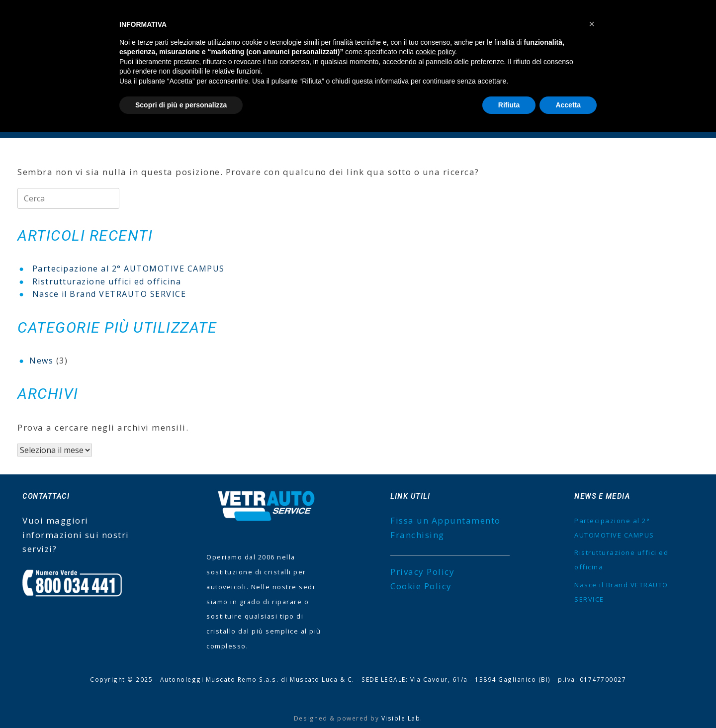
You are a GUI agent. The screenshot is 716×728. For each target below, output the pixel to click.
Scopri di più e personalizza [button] (181, 105)
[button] (592, 24)
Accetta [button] (568, 105)
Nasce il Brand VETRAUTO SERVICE (109, 294)
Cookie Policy (421, 586)
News (41, 361)
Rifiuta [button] (509, 105)
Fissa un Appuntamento (446, 520)
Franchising (417, 535)
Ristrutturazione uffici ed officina (107, 281)
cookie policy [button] (435, 52)
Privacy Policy (422, 572)
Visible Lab (401, 718)
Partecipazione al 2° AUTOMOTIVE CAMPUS (129, 269)
